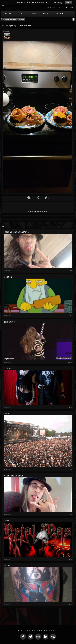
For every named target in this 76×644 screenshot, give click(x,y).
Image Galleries (11, 19)
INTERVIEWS (38, 2)
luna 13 (7, 369)
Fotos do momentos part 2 (16, 232)
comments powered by (38, 212)
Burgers (21, 19)
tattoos (7, 566)
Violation (8, 277)
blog (20, 14)
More (60, 14)
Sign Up (68, 2)
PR (29, 2)
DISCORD (52, 7)
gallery (33, 14)
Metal (6, 521)
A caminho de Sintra (14, 476)
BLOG (49, 2)
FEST (61, 7)
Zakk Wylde (9, 322)
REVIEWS (70, 7)
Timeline (8, 14)
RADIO (57, 2)
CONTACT (20, 2)
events (47, 14)
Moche (7, 414)
